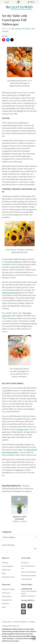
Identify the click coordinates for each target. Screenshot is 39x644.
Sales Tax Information (29, 572)
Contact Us (25, 563)
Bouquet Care (7, 600)
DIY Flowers (26, 29)
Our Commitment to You (28, 567)
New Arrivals (6, 570)
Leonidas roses (22, 429)
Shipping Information (29, 575)
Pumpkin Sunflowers (13, 262)
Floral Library (7, 596)
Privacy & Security (8, 577)
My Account (6, 593)
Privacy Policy (7, 622)
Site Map (32, 622)
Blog (4, 573)
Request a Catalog (8, 589)
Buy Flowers (16, 29)
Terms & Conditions (20, 622)
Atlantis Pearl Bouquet (11, 293)
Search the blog (8, 545)
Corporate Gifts (26, 579)
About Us (5, 563)
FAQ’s (4, 607)
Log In (7, 2)
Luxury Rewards (8, 566)
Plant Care (6, 603)
